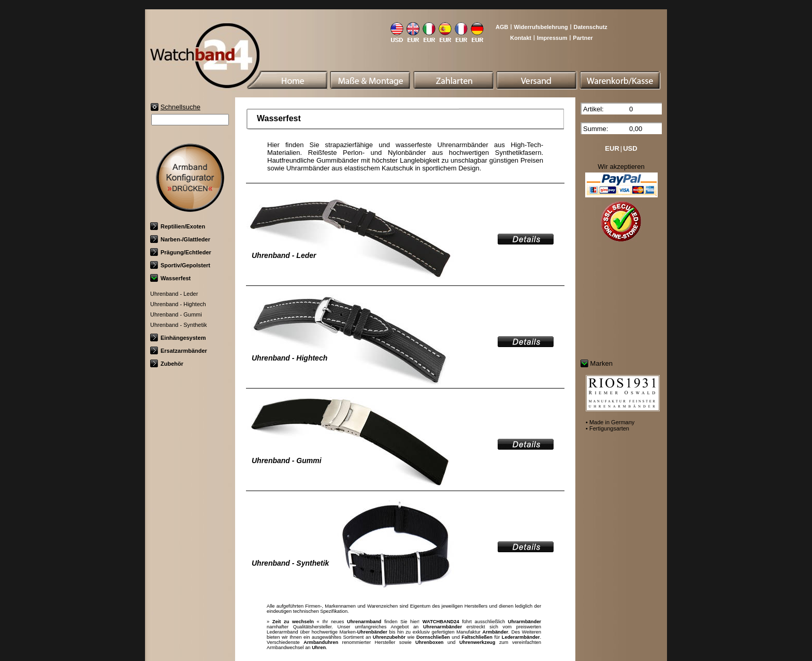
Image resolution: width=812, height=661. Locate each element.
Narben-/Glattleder (180, 239)
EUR (612, 148)
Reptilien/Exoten (178, 226)
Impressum (552, 38)
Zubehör (167, 364)
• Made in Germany (610, 422)
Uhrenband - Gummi (176, 314)
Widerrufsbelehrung (541, 27)
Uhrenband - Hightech (178, 304)
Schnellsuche (180, 107)
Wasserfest (170, 278)
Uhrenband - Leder (174, 294)
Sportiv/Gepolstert (180, 265)
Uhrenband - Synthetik (178, 325)
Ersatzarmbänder (179, 351)
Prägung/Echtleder (181, 252)
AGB (502, 27)
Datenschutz (590, 27)
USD (630, 148)
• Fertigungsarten (607, 428)
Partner (583, 38)
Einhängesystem (178, 338)
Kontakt (521, 38)
